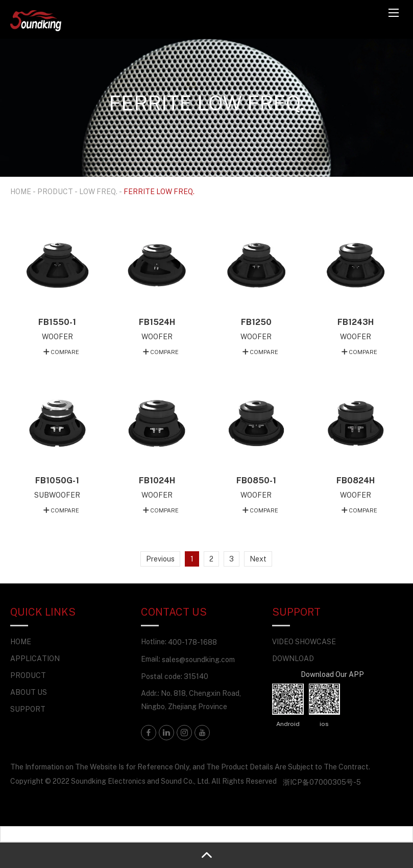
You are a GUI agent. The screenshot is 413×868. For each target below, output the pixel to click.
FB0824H (356, 480)
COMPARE (65, 352)
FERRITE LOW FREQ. (159, 191)
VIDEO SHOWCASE (304, 641)
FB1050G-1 (57, 480)
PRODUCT (55, 191)
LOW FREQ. (98, 191)
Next (258, 559)
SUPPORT (28, 709)
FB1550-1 (57, 322)
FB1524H (157, 322)
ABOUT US (29, 692)
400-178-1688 (192, 642)
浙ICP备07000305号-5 (322, 782)
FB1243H (356, 322)
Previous (160, 559)
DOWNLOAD (293, 658)
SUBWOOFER (57, 495)
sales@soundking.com (198, 659)
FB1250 (256, 322)
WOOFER (57, 336)
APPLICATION (35, 658)
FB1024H (157, 480)
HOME (21, 191)
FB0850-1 (256, 480)
